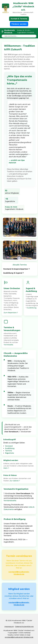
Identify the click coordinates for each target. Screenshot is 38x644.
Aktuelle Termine (20, 265)
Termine (8, 451)
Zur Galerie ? (15, 481)
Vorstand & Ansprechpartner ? (16, 269)
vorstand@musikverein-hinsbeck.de (19, 637)
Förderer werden (19, 24)
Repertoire (9, 453)
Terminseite (8, 345)
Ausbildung (32, 308)
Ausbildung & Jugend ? (13, 273)
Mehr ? (6, 468)
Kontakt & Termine (19, 19)
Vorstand (9, 446)
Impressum (9, 627)
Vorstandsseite (10, 501)
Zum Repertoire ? (11, 313)
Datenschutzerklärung (24, 627)
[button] (19, 464)
